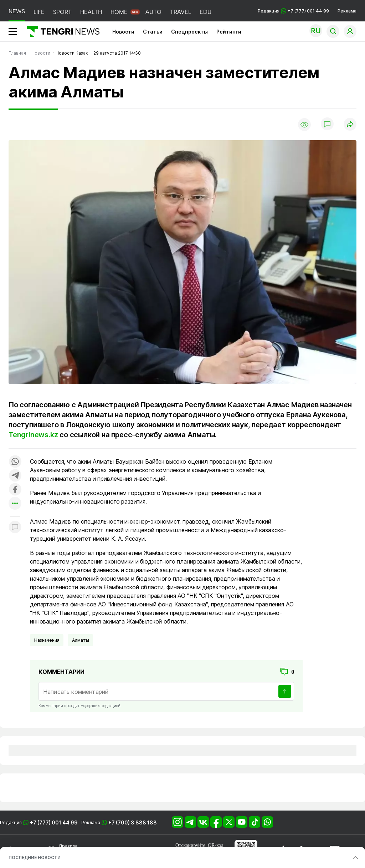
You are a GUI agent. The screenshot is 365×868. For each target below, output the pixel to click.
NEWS (17, 11)
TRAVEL (181, 12)
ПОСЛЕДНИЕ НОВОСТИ (35, 857)
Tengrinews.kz (33, 435)
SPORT (62, 12)
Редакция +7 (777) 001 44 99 (293, 11)
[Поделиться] (350, 125)
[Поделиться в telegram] (15, 476)
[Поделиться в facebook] (15, 490)
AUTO (153, 12)
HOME (119, 12)
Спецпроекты (189, 32)
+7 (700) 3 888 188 (133, 822)
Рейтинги (229, 32)
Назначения (47, 640)
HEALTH (91, 12)
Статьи (153, 32)
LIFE (39, 12)
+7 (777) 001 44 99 (54, 822)
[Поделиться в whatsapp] (15, 462)
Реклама (347, 11)
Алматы (80, 640)
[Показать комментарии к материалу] (15, 527)
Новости (123, 32)
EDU (205, 12)
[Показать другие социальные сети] (15, 504)
